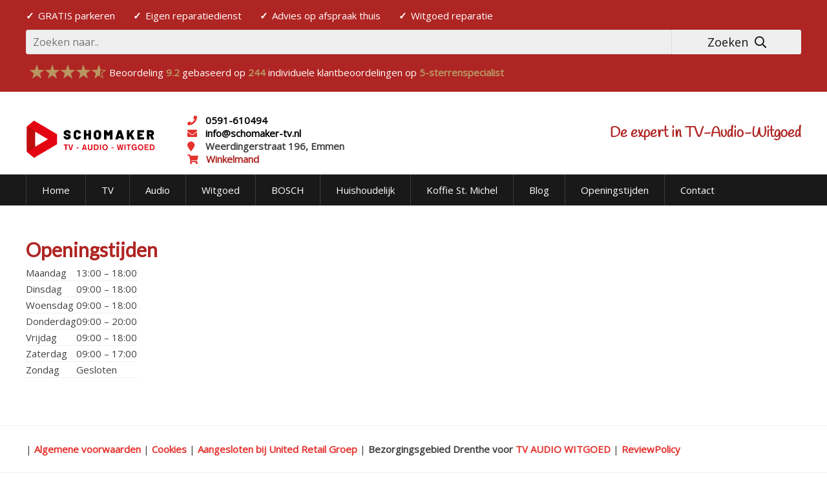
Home (56, 190)
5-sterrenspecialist (462, 72)
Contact (697, 190)
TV (108, 190)
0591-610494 (236, 120)
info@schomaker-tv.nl (252, 133)
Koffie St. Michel (462, 190)
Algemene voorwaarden (88, 449)
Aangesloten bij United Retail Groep (277, 449)
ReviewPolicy (651, 449)
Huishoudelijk (365, 190)
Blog (539, 190)
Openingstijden (615, 190)
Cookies (169, 449)
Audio (158, 190)
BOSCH (288, 190)
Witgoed (221, 190)
